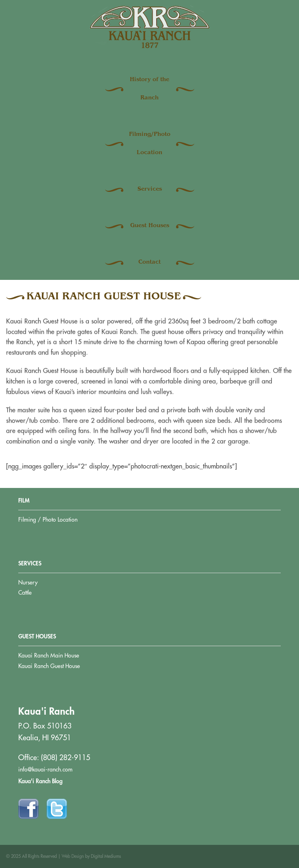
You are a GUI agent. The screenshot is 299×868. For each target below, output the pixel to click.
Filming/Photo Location (150, 144)
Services (150, 189)
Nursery (28, 582)
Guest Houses (150, 226)
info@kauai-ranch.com (45, 769)
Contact (149, 262)
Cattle (25, 593)
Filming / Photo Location (48, 520)
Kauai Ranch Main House (49, 655)
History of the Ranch (149, 89)
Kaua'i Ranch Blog (40, 781)
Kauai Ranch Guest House (49, 666)
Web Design (73, 856)
